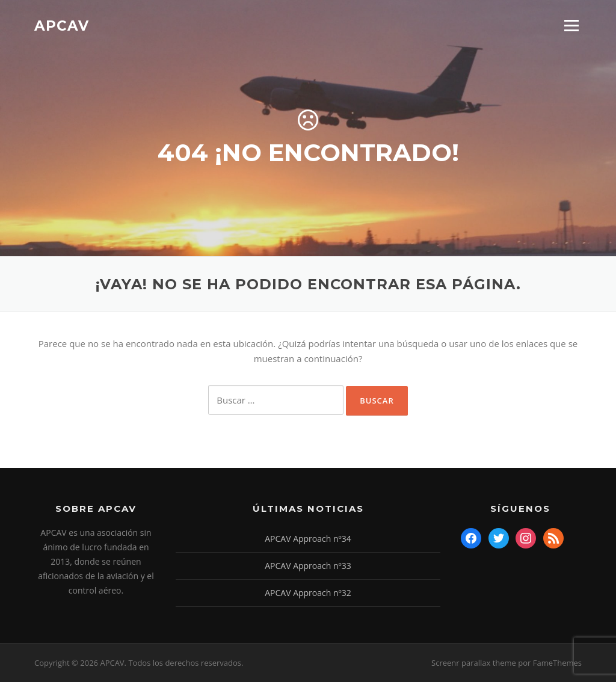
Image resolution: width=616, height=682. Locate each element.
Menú (571, 25)
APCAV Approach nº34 (308, 539)
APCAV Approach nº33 (308, 566)
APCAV (62, 25)
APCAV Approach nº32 (308, 593)
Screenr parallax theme (474, 663)
